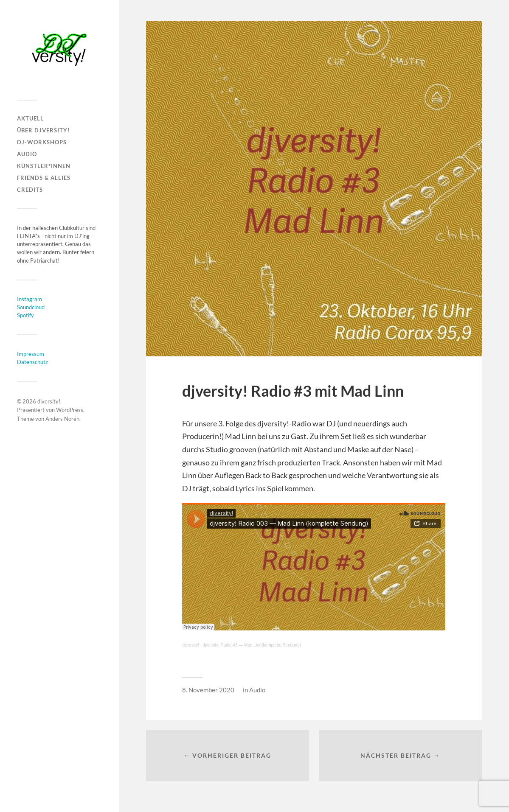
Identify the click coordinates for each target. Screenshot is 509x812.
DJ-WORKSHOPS (42, 142)
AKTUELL (30, 118)
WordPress (70, 410)
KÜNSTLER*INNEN (44, 166)
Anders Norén (62, 419)
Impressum (31, 354)
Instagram (30, 299)
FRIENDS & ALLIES (44, 178)
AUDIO (27, 154)
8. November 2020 (208, 690)
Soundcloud (31, 307)
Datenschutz (32, 362)
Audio (257, 690)
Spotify (25, 315)
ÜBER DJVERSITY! (44, 130)
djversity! (49, 401)
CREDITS (30, 190)
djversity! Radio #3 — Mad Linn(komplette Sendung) (252, 645)
